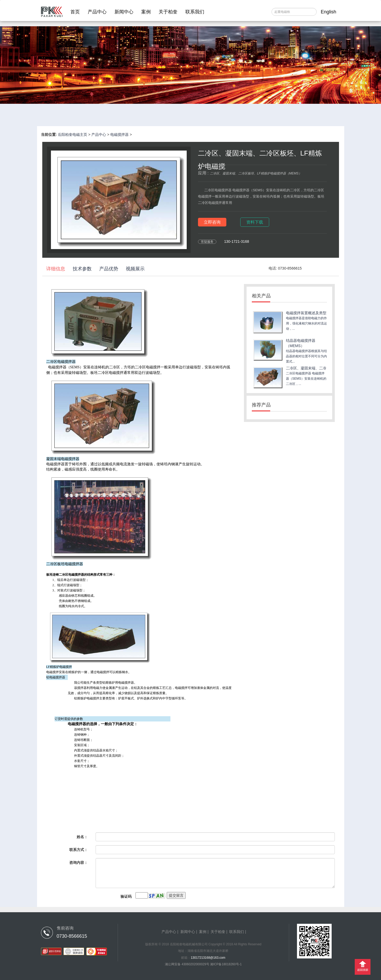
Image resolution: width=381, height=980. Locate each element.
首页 (75, 12)
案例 (146, 12)
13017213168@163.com (208, 958)
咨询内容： (79, 863)
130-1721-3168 (237, 241)
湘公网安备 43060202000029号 (187, 964)
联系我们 (195, 12)
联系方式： (79, 850)
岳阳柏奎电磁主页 (72, 135)
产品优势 (109, 269)
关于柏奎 (168, 12)
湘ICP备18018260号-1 (226, 964)
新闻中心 (124, 12)
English (328, 12)
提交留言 (176, 895)
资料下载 (255, 222)
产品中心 (97, 12)
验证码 (126, 896)
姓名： (82, 837)
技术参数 (82, 269)
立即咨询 (212, 222)
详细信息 (56, 269)
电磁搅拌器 (119, 135)
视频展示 (135, 269)
